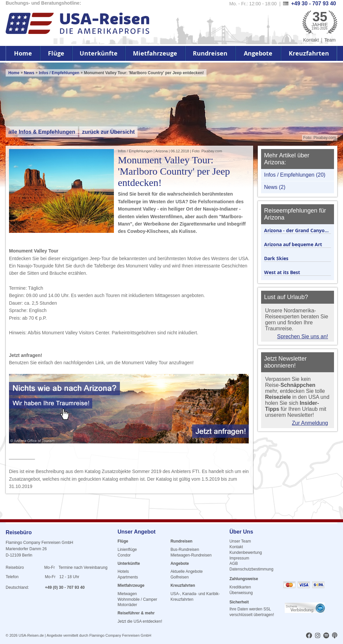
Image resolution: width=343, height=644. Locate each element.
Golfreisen (180, 577)
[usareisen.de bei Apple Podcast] (335, 636)
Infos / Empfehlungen (59, 73)
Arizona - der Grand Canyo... (296, 230)
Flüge (56, 53)
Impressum (239, 558)
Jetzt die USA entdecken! (140, 621)
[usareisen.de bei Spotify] (326, 636)
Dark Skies (276, 258)
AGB (234, 563)
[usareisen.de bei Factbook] (309, 636)
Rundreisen (210, 53)
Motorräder (127, 605)
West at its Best (282, 272)
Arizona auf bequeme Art (293, 244)
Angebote (258, 53)
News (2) (275, 187)
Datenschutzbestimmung (251, 569)
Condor (124, 555)
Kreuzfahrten (309, 53)
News (29, 73)
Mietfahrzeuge (155, 53)
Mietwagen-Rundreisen (191, 555)
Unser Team (240, 541)
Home (23, 53)
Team (330, 40)
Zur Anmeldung (310, 423)
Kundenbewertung (246, 553)
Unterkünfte (99, 53)
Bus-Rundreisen (185, 550)
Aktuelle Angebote (187, 571)
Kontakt (311, 40)
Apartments (128, 577)
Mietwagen (127, 594)
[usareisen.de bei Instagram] (318, 636)
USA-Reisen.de (31, 635)
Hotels (123, 571)
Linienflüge (127, 550)
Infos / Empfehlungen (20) (295, 175)
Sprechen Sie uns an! (303, 336)
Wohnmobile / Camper (137, 599)
